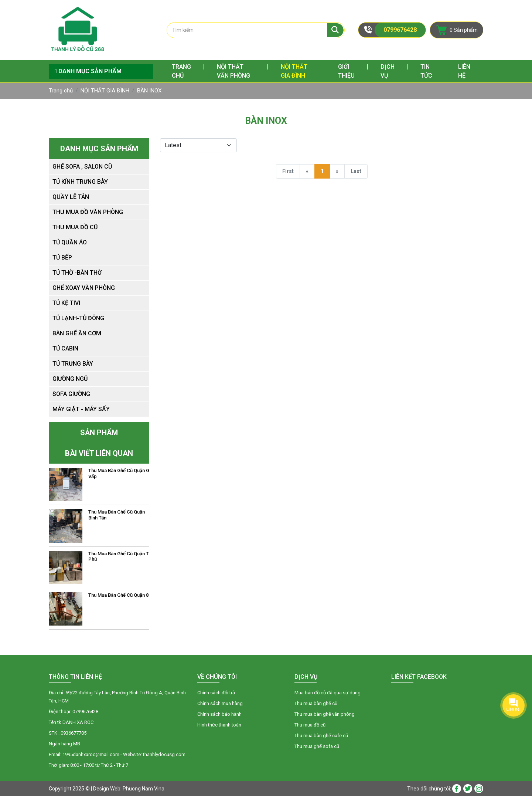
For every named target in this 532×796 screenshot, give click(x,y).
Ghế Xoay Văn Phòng (84, 288)
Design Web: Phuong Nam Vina (129, 789)
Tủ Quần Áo (70, 242)
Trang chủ (181, 71)
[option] (99, 484)
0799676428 (400, 30)
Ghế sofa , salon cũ (82, 167)
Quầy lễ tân (71, 197)
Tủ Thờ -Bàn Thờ (77, 273)
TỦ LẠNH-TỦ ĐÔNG (78, 318)
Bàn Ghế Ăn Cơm (77, 333)
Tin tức (426, 71)
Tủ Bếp (62, 258)
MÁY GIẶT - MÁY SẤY (81, 409)
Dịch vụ (388, 71)
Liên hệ (464, 71)
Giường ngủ (70, 379)
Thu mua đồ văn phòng (88, 212)
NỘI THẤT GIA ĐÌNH (294, 71)
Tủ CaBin (65, 348)
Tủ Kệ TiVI (66, 303)
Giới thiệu (346, 71)
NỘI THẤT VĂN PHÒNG (233, 71)
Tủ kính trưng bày (80, 182)
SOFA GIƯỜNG (71, 394)
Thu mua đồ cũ (75, 227)
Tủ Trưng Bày (73, 364)
